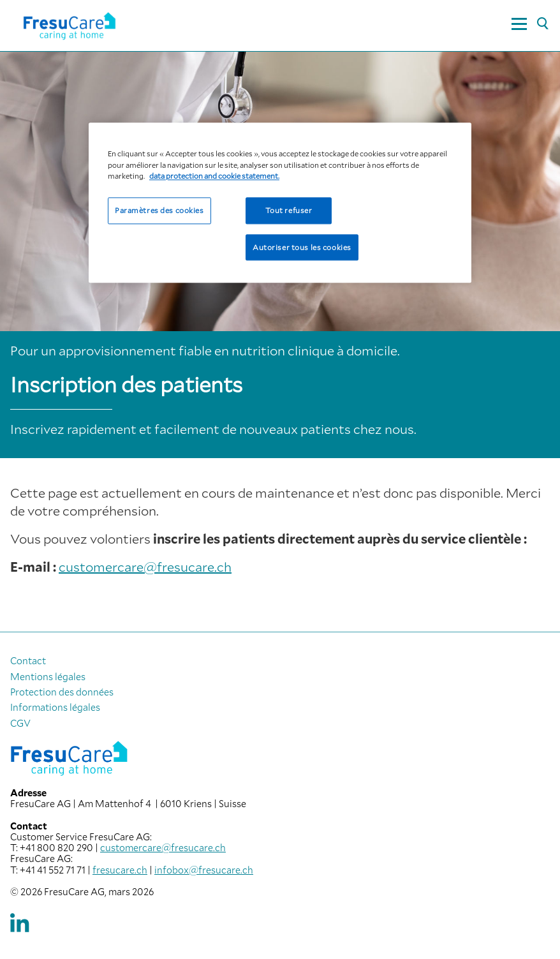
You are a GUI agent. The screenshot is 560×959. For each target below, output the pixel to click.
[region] (280, 203)
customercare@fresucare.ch (145, 567)
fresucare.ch (120, 870)
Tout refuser (289, 210)
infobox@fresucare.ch (204, 870)
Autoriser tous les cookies (302, 247)
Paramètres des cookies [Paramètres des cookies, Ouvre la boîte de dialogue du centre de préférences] (159, 210)
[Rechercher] (542, 24)
